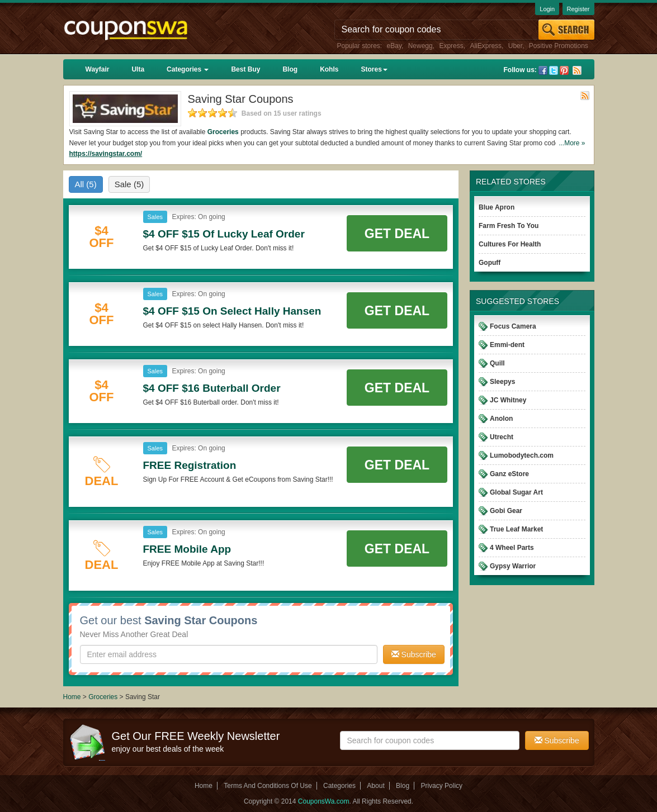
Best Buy (245, 69)
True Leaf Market (516, 529)
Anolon (501, 419)
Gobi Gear (506, 511)
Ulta (138, 69)
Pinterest (564, 70)
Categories (188, 69)
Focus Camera (513, 326)
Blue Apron (497, 207)
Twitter (554, 70)
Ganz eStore (509, 474)
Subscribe (414, 654)
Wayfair (98, 69)
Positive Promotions (559, 46)
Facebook (543, 70)
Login (547, 9)
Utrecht (502, 437)
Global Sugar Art (516, 492)
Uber (515, 46)
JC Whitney (508, 400)
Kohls (329, 69)
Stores (374, 69)
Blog (290, 69)
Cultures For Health (510, 244)
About (375, 786)
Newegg (420, 46)
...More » (572, 143)
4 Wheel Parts (512, 548)
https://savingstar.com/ (106, 154)
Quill (497, 363)
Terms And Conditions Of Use (268, 786)
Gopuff (490, 263)
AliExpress (486, 46)
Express (451, 46)
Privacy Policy (441, 786)
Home (72, 697)
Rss (577, 70)
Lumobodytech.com (522, 455)
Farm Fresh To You (509, 226)
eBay (394, 46)
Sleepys (502, 382)
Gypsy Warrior (513, 566)
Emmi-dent (507, 345)
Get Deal (397, 234)
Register (578, 9)
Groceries (223, 132)
